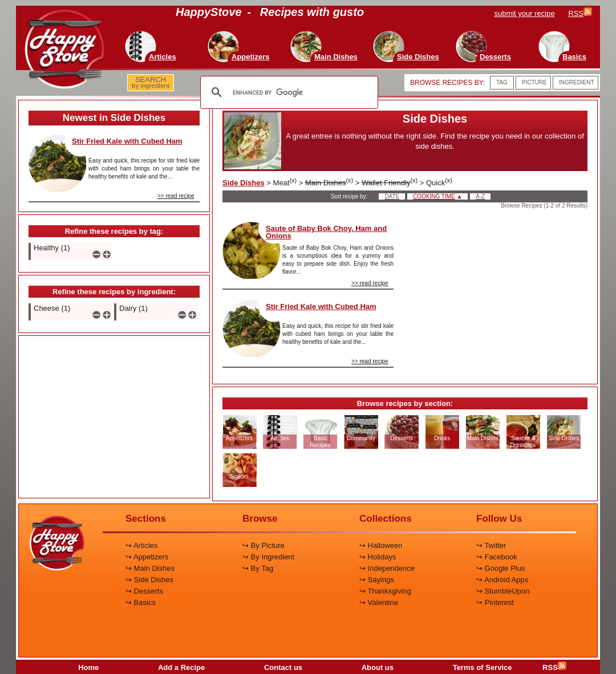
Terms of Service (483, 667)
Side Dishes (244, 183)
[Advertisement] (114, 417)
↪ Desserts (144, 591)
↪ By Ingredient (268, 557)
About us (378, 667)
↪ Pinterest (495, 602)
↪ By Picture (264, 545)
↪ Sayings (377, 580)
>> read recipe (176, 196)
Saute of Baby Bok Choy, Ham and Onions (326, 232)
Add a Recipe (181, 667)
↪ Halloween (381, 545)
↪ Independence (387, 568)
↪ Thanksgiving (385, 591)
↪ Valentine (379, 602)
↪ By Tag (258, 568)
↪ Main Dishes (150, 568)
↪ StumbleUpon (503, 591)
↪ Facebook (497, 557)
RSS (554, 667)
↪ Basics (141, 602)
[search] (287, 92)
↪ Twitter (491, 545)
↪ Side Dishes (149, 580)
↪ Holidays (378, 557)
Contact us (283, 667)
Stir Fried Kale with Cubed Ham (127, 141)
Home (88, 667)
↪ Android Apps (502, 580)
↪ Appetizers (147, 557)
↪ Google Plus (501, 568)
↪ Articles (142, 545)
